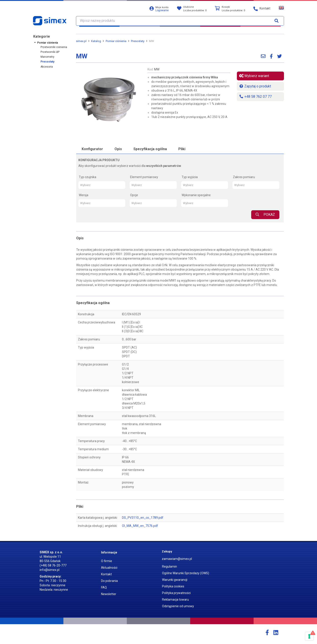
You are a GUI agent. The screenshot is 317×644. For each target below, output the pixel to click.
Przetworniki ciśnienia (54, 47)
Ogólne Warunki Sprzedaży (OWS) (186, 573)
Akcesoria (47, 67)
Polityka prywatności (176, 593)
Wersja (84, 195)
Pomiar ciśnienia (48, 43)
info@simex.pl (50, 570)
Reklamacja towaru (175, 600)
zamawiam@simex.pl (177, 559)
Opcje (134, 195)
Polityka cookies (173, 586)
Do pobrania (109, 581)
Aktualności (109, 568)
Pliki (182, 149)
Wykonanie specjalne (196, 195)
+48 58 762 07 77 (255, 97)
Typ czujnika (88, 177)
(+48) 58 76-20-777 (53, 565)
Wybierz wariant (254, 76)
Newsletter (109, 594)
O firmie (107, 561)
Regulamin (170, 566)
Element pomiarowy (144, 177)
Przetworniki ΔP (50, 52)
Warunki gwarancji (175, 580)
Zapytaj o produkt (255, 86)
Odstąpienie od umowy (178, 606)
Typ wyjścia (190, 177)
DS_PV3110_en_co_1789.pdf (143, 518)
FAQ (104, 587)
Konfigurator (92, 149)
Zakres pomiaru (244, 177)
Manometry (47, 57)
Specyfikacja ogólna (150, 149)
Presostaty (47, 62)
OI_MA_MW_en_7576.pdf (140, 526)
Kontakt (106, 574)
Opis (118, 149)
